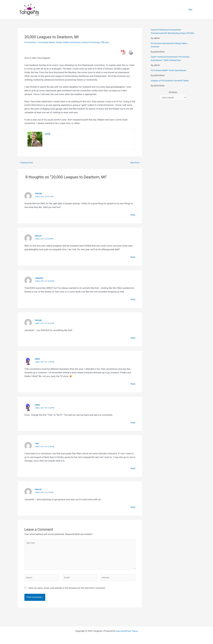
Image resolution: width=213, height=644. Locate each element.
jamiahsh (39, 278)
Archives (173, 96)
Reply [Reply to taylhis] (133, 215)
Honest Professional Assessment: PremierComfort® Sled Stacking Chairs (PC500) (170, 33)
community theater (48, 42)
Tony (37, 443)
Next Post (135, 163)
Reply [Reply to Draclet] (133, 257)
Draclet (39, 236)
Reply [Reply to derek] (133, 383)
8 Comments (31, 42)
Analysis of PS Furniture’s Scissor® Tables (172, 84)
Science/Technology (97, 42)
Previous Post (26, 163)
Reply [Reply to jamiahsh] (133, 299)
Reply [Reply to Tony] (133, 468)
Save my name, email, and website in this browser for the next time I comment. (67, 591)
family (62, 42)
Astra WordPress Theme (127, 631)
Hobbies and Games (76, 42)
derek (38, 359)
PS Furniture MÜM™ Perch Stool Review (170, 74)
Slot (191, 10)
